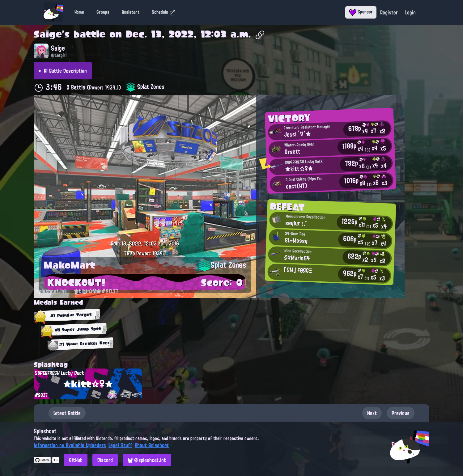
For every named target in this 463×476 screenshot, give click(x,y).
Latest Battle (67, 413)
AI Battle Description (65, 71)
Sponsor (361, 12)
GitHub (76, 460)
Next (372, 413)
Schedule (164, 12)
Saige (48, 34)
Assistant (131, 12)
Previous (401, 413)
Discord (105, 460)
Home (79, 12)
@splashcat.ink (147, 460)
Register (389, 12)
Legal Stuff (120, 445)
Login (410, 12)
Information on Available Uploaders (70, 445)
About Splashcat (152, 445)
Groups (103, 12)
